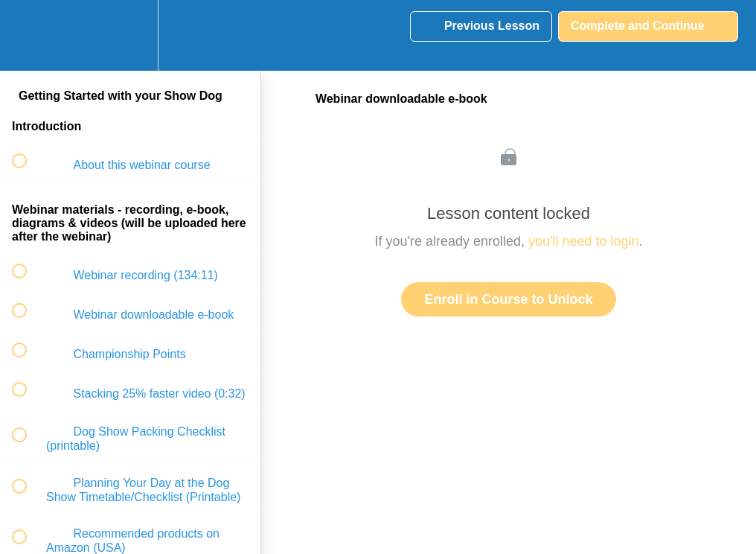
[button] (28, 35)
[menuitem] (130, 35)
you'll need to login (584, 241)
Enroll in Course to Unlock (508, 299)
